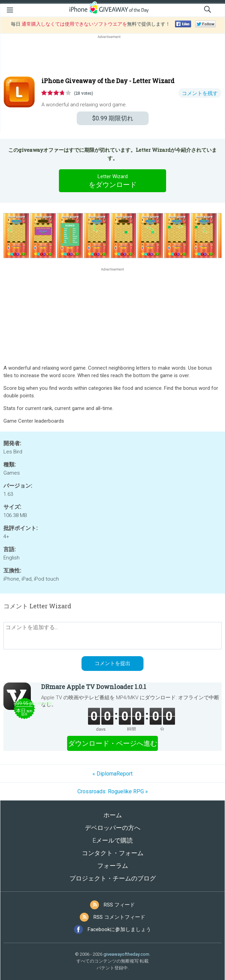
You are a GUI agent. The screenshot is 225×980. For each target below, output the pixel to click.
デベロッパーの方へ (113, 828)
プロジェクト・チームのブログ (113, 878)
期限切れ (113, 118)
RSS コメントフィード (119, 917)
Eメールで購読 (113, 840)
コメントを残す (200, 93)
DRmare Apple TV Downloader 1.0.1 (94, 687)
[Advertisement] (112, 56)
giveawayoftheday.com (126, 954)
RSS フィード (119, 905)
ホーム (113, 815)
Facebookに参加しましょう (119, 929)
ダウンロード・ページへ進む (113, 743)
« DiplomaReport (112, 774)
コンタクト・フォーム (113, 853)
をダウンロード (113, 181)
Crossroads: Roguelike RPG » (113, 791)
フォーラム (113, 866)
